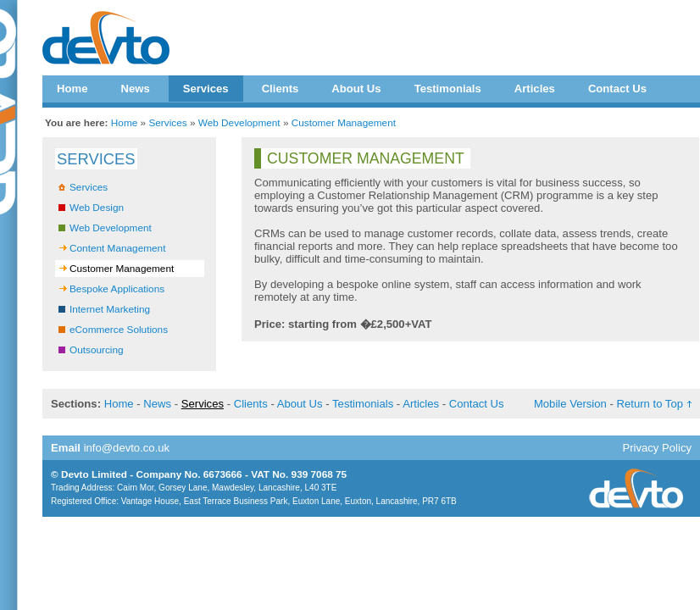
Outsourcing (97, 350)
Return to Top (650, 404)
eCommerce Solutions (119, 330)
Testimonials (448, 89)
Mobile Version (570, 404)
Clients (281, 89)
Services (206, 89)
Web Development (239, 123)
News (135, 89)
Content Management (117, 248)
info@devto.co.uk (127, 448)
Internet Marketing (110, 309)
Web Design (97, 208)
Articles (535, 89)
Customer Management (344, 123)
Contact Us (617, 89)
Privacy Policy (657, 448)
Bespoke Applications (117, 289)
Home (72, 89)
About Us (356, 89)
